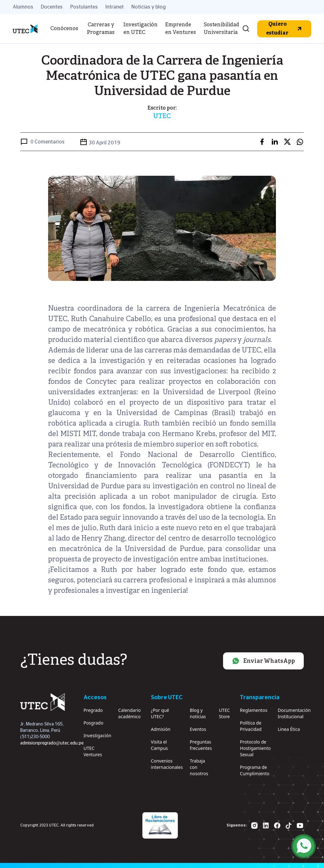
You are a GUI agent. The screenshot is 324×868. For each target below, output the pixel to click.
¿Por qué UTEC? (160, 713)
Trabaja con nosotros (199, 767)
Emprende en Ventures (181, 29)
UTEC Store (224, 713)
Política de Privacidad (251, 726)
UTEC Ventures (93, 751)
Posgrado (93, 723)
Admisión (161, 729)
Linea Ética (289, 729)
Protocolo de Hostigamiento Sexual (255, 748)
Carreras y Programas (101, 29)
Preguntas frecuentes (201, 745)
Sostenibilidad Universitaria (221, 29)
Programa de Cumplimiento (255, 770)
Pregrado (93, 710)
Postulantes (84, 7)
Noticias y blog (149, 7)
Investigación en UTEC (140, 29)
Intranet (115, 7)
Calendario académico (130, 713)
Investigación (97, 735)
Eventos (198, 729)
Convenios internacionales (167, 764)
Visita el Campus (159, 745)
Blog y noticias (198, 713)
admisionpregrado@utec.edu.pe (52, 743)
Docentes (52, 7)
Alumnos (23, 7)
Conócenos (64, 29)
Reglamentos (254, 710)
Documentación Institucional (294, 713)
